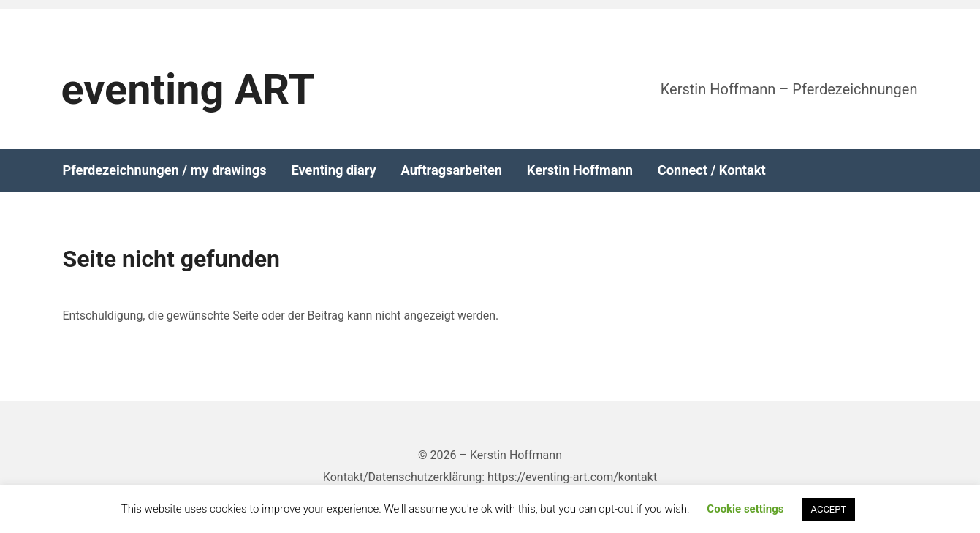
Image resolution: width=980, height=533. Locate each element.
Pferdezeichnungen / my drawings (165, 170)
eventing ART (188, 90)
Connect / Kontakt (712, 170)
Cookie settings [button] (745, 509)
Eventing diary (333, 170)
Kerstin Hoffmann (580, 170)
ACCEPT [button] (829, 509)
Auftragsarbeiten (451, 170)
